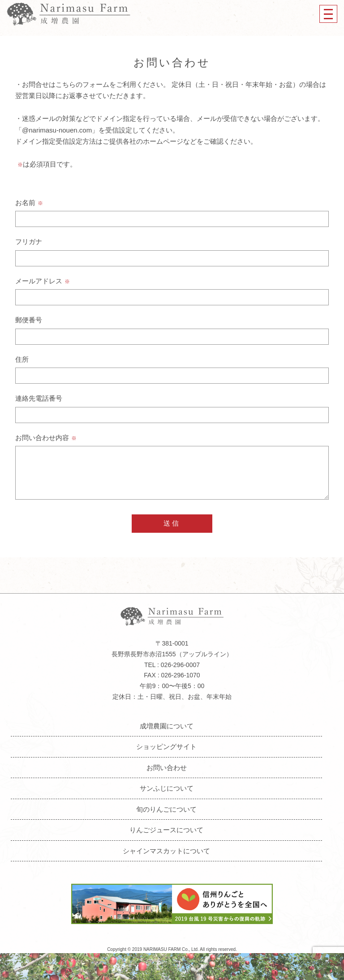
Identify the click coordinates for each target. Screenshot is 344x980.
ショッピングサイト (166, 747)
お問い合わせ (167, 768)
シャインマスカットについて (166, 851)
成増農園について (167, 726)
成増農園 (69, 14)
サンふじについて (167, 788)
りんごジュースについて (166, 830)
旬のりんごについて (166, 809)
